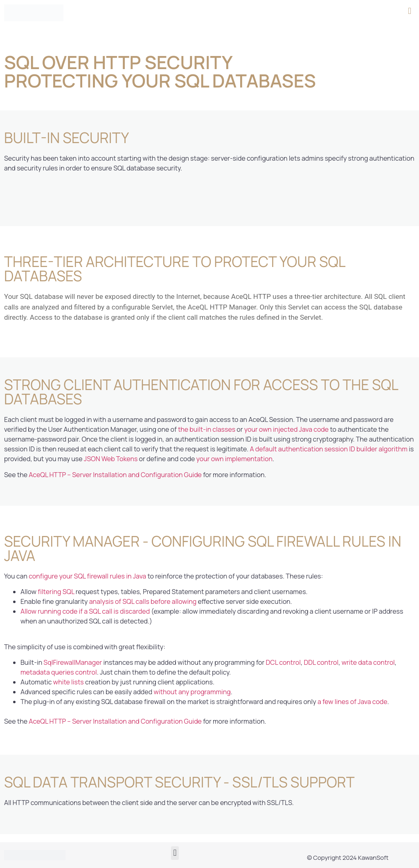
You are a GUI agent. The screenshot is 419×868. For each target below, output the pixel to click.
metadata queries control (59, 672)
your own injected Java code (286, 429)
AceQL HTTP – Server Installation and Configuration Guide (115, 475)
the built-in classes (207, 429)
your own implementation (234, 459)
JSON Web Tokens (111, 459)
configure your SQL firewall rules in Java (87, 576)
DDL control (321, 662)
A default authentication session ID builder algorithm (328, 449)
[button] (410, 11)
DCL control (283, 662)
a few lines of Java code (352, 702)
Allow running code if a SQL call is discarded (85, 611)
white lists (69, 682)
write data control (368, 662)
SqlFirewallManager (73, 662)
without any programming (192, 692)
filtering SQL (56, 592)
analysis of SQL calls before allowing (143, 601)
